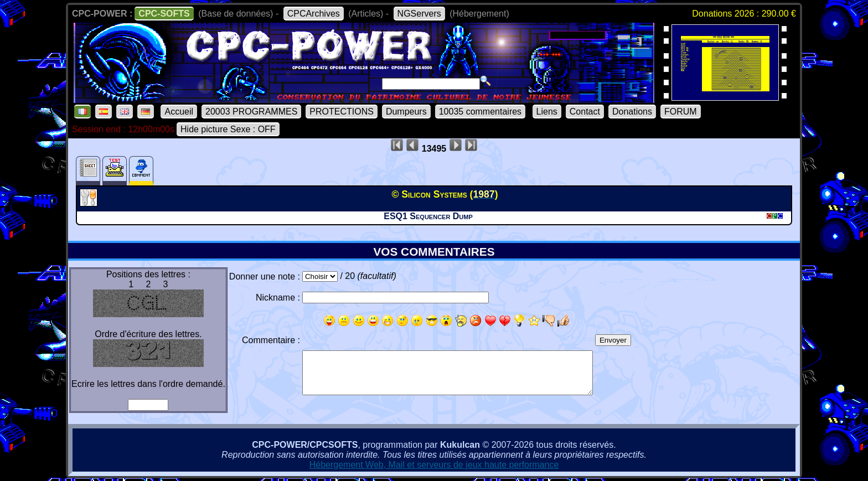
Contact (585, 112)
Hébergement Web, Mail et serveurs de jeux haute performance (434, 465)
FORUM (681, 112)
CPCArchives (314, 14)
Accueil (179, 112)
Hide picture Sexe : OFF (228, 129)
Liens (547, 112)
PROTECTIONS (342, 112)
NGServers (419, 14)
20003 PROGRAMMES (251, 112)
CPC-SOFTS (164, 14)
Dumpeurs (406, 112)
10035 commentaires (480, 112)
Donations (632, 112)
